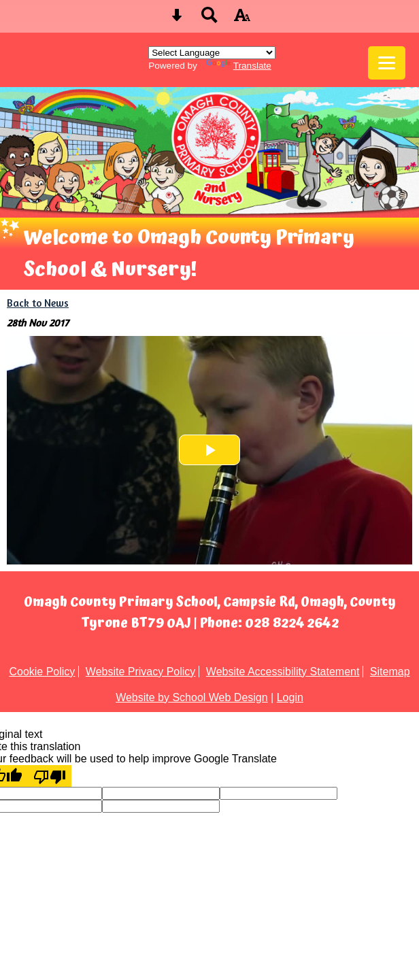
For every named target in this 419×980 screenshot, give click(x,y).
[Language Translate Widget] (212, 53)
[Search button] (209, 19)
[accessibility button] (242, 19)
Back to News (38, 303)
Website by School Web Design (192, 697)
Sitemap (390, 672)
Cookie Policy (42, 672)
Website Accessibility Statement (283, 672)
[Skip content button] (177, 19)
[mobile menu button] (387, 63)
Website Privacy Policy (141, 672)
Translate (239, 66)
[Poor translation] (50, 776)
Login (290, 697)
